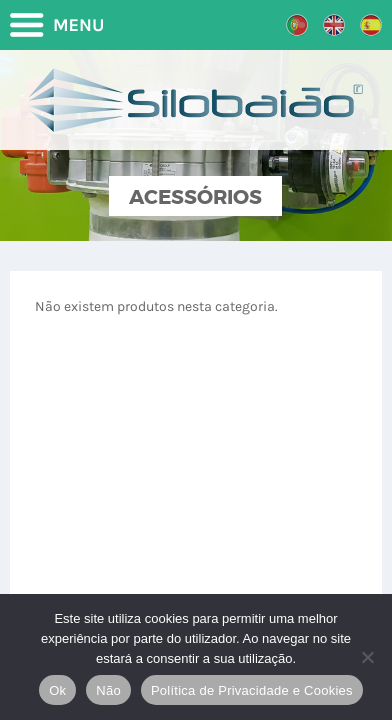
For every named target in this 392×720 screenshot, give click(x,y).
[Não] (367, 657)
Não (108, 690)
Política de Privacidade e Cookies (252, 690)
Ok (57, 690)
